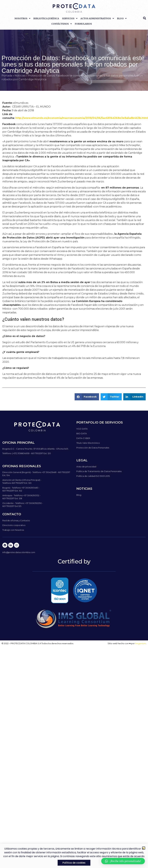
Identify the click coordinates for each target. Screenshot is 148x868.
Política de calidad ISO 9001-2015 (93, 476)
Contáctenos (62, 24)
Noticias (20, 76)
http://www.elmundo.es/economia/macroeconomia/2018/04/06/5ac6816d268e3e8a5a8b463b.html (82, 118)
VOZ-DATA (82, 429)
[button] (145, 18)
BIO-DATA (82, 433)
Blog (122, 18)
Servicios (70, 18)
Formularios (83, 24)
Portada (7, 76)
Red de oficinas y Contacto (16, 520)
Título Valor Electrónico (88, 443)
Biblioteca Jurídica (46, 18)
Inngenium (141, 643)
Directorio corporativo (14, 525)
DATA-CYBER (83, 438)
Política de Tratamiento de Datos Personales (99, 471)
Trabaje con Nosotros (13, 530)
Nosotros (22, 18)
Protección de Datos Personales (93, 448)
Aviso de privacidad (86, 467)
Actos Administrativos (97, 18)
